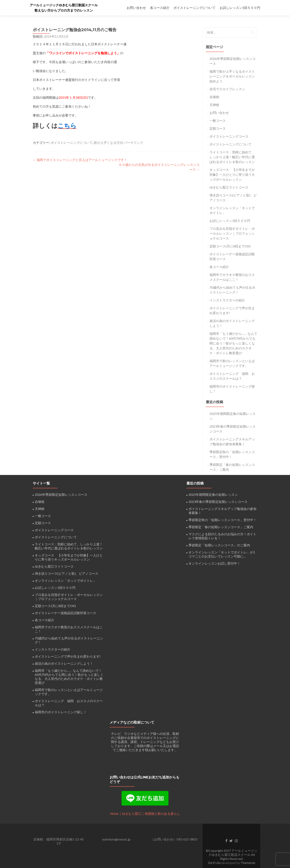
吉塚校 (214, 97)
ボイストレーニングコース (229, 136)
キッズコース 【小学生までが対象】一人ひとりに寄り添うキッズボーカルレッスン (232, 174)
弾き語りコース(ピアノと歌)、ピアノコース (67, 573)
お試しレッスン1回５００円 (240, 8)
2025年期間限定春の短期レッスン (213, 494)
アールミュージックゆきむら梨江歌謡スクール (64, 5)
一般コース (218, 120)
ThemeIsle (248, 863)
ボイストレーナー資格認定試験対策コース (66, 613)
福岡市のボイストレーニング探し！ (61, 712)
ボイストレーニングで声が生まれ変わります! (68, 656)
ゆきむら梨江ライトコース (229, 187)
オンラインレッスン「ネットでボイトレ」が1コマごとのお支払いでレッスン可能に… (222, 554)
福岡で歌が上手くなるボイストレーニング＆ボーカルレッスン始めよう (232, 76)
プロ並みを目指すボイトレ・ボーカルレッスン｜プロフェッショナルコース (232, 233)
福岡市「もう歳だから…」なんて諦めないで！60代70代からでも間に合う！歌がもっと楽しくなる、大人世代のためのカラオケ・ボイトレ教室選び (233, 343)
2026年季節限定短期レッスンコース (61, 494)
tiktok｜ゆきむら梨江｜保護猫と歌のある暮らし (145, 813)
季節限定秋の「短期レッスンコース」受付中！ (222, 520)
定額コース (218, 128)
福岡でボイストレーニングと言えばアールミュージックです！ (80, 160)
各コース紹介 (160, 8)
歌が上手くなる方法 (108, 143)
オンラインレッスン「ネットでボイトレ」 (66, 580)
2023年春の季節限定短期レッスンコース (218, 502)
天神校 (214, 105)
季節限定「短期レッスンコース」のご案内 (219, 545)
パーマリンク (133, 143)
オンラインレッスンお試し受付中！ (214, 563)
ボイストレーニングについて (195, 8)
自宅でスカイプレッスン (227, 89)
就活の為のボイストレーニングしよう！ (64, 663)
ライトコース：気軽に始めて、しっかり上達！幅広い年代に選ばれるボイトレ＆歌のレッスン (232, 157)
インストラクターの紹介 (227, 300)
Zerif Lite (215, 863)
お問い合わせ (136, 8)
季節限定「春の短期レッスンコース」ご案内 (221, 527)
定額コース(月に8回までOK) (230, 246)
